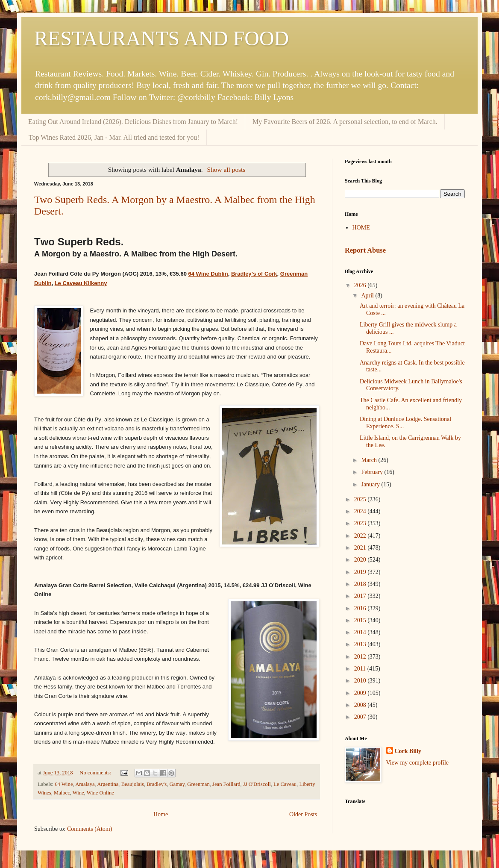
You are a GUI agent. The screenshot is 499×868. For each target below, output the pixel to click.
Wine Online (100, 793)
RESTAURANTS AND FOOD (161, 38)
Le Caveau (285, 784)
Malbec (62, 793)
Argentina (108, 784)
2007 (361, 717)
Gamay (177, 784)
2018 (361, 584)
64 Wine (64, 784)
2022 (361, 536)
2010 (361, 681)
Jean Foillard (226, 784)
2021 (361, 548)
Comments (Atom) (90, 829)
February (373, 472)
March (370, 460)
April (368, 296)
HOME (361, 228)
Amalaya (85, 784)
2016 (361, 608)
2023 (361, 523)
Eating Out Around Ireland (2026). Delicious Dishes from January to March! (133, 122)
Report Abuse (365, 250)
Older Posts (303, 814)
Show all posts (226, 169)
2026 (361, 285)
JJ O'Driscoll (257, 784)
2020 (361, 560)
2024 (361, 511)
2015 (361, 620)
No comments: (96, 773)
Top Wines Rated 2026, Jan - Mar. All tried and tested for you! (114, 137)
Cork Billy (408, 751)
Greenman (198, 784)
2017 (361, 596)
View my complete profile (418, 763)
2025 (361, 499)
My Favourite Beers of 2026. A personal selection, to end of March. (345, 122)
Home (161, 814)
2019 (361, 572)
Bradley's (157, 784)
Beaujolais (133, 784)
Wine (78, 793)
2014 (361, 632)
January (371, 484)
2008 (361, 705)
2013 (361, 644)
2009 (361, 693)
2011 (361, 669)
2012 (361, 657)
